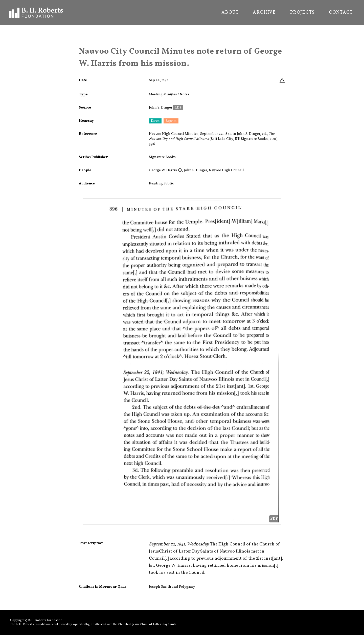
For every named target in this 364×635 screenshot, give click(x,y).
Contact (341, 13)
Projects (302, 13)
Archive (264, 13)
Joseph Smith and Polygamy (172, 587)
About (230, 13)
